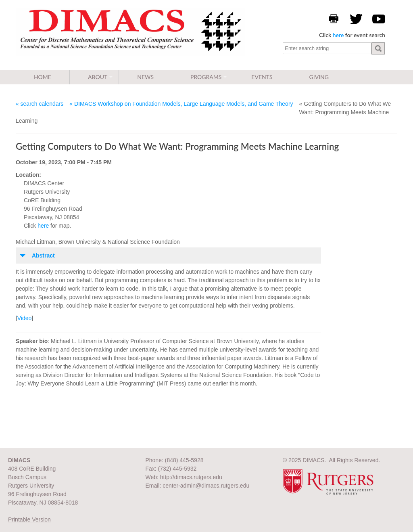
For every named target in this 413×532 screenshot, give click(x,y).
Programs (206, 77)
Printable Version (29, 519)
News (145, 77)
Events (262, 77)
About (98, 77)
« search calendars (40, 104)
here (338, 35)
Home (43, 77)
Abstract (43, 256)
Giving (319, 77)
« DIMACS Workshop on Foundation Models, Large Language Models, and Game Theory (181, 104)
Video (25, 318)
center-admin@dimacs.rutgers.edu (206, 486)
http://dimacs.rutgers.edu (191, 477)
